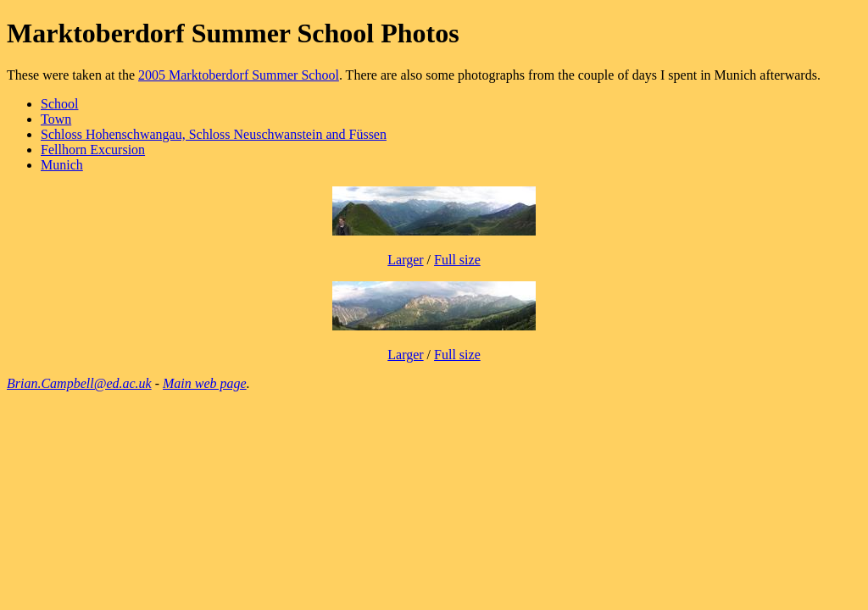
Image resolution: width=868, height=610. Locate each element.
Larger (405, 260)
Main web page (205, 383)
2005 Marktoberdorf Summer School (239, 75)
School (59, 104)
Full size (457, 260)
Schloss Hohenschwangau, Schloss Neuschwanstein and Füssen (214, 134)
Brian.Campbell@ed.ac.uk (79, 383)
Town (56, 119)
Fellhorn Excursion (93, 150)
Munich (62, 165)
